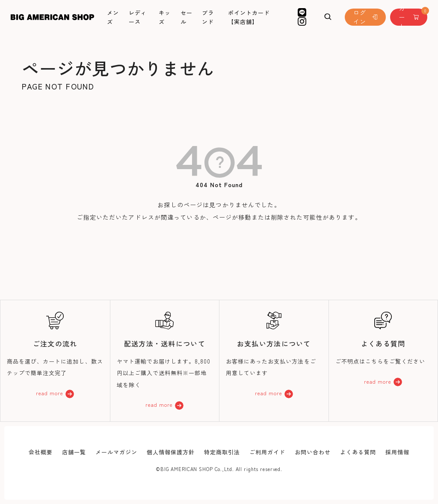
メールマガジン (116, 452)
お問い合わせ (313, 452)
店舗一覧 (74, 452)
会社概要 (41, 452)
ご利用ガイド (267, 452)
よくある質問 (358, 452)
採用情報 (397, 452)
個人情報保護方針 (171, 452)
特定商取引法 (222, 452)
